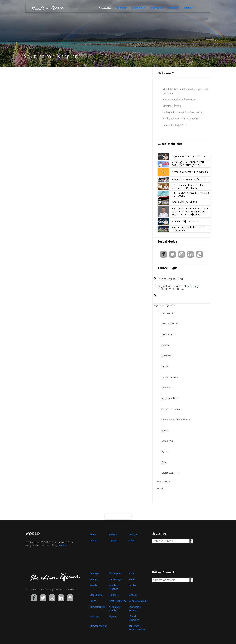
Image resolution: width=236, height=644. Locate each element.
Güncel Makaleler (134, 618)
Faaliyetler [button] (156, 8)
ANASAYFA (106, 8)
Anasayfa (94, 573)
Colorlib (62, 545)
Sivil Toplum (115, 573)
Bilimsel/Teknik (98, 607)
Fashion (113, 535)
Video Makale (97, 595)
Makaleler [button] (138, 8)
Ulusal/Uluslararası (138, 601)
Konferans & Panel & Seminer (137, 628)
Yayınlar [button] (173, 8)
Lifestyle (133, 535)
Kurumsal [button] (121, 8)
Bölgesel (114, 595)
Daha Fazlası (118, 518)
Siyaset (113, 616)
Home (93, 535)
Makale (93, 585)
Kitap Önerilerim (117, 601)
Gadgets (113, 541)
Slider (132, 573)
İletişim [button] (188, 8)
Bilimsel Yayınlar (98, 626)
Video (132, 541)
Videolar (133, 595)
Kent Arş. (94, 579)
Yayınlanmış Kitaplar (115, 609)
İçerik (131, 579)
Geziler (132, 585)
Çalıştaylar (95, 616)
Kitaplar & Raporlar (114, 587)
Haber (93, 601)
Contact (94, 541)
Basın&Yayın (115, 579)
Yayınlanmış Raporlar (135, 609)
